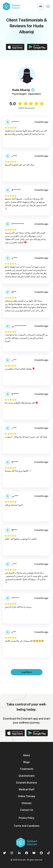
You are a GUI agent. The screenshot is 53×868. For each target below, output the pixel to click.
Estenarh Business (27, 783)
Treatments (26, 769)
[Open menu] (48, 6)
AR (41, 6)
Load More (26, 672)
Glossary (27, 803)
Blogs (26, 762)
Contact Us (27, 810)
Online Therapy (26, 796)
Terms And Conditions (27, 826)
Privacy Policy (26, 818)
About (26, 755)
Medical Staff (27, 789)
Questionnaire (27, 776)
